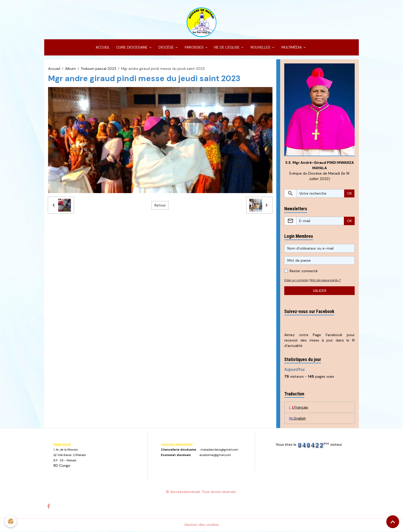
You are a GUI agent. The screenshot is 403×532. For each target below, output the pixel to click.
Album (70, 69)
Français (299, 408)
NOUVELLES (260, 48)
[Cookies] (11, 521)
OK (349, 194)
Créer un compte (296, 281)
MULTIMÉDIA (292, 48)
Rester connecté (304, 272)
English (297, 419)
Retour (160, 205)
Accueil (54, 69)
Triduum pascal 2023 (98, 69)
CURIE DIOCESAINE (132, 48)
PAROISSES (194, 48)
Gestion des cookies (202, 525)
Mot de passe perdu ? (326, 281)
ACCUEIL (102, 48)
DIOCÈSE (166, 48)
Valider (320, 291)
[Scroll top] (393, 522)
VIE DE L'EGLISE (227, 48)
